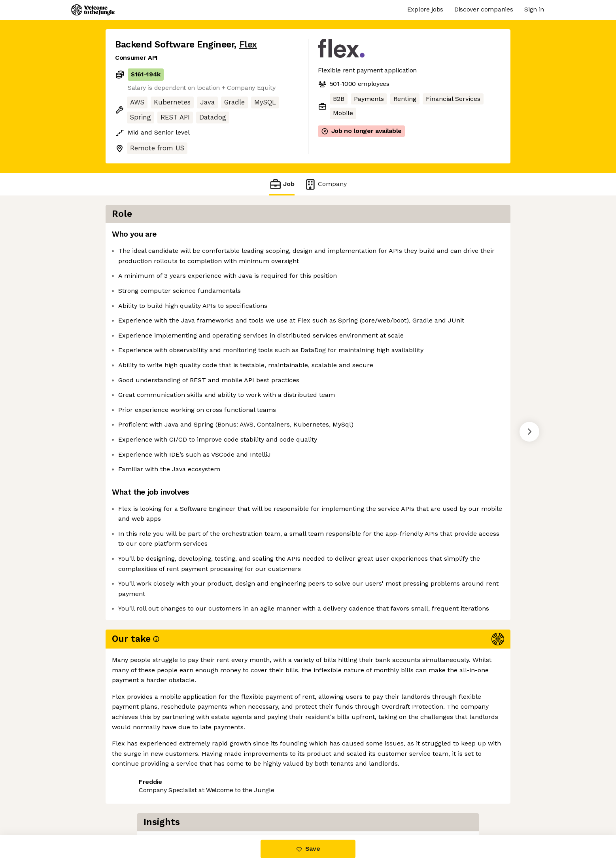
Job (282, 184)
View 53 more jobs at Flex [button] (211, 802)
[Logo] (93, 10)
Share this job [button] (137, 802)
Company (325, 184)
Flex (248, 45)
